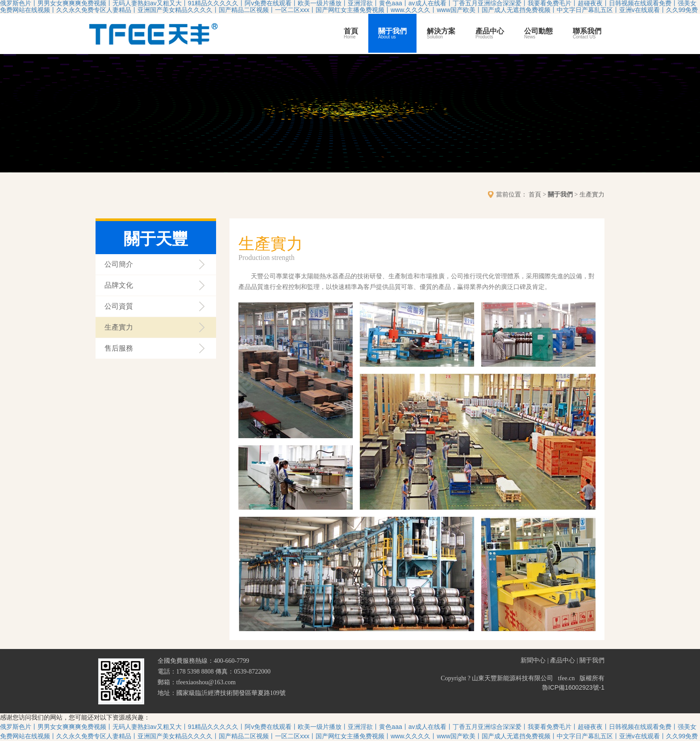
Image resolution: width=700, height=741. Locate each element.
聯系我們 (587, 34)
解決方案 (441, 34)
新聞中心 (533, 660)
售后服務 (119, 348)
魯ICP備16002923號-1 (573, 687)
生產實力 (119, 327)
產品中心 (490, 34)
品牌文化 (119, 285)
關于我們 (392, 34)
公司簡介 (119, 264)
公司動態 (538, 34)
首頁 (351, 34)
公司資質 (119, 306)
